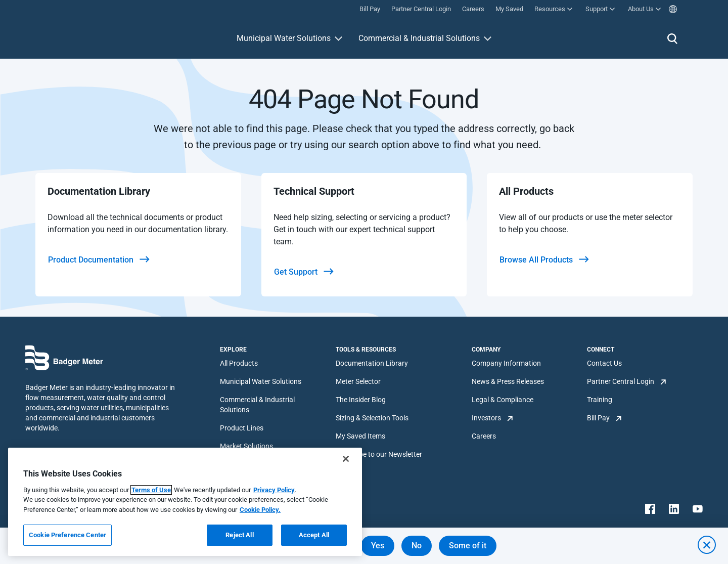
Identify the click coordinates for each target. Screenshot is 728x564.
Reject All (239, 535)
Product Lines (242, 428)
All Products (239, 363)
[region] (185, 502)
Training (600, 400)
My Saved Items (360, 436)
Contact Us (604, 363)
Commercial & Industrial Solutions (419, 38)
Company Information (506, 363)
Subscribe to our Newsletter (379, 454)
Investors (486, 418)
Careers (484, 436)
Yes (378, 546)
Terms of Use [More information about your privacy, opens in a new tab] (151, 490)
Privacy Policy (274, 490)
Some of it (468, 546)
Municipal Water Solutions (284, 38)
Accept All (314, 535)
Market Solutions (246, 446)
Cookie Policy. (260, 510)
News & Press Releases (508, 381)
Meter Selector (358, 381)
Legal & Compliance (503, 400)
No (417, 546)
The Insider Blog (361, 400)
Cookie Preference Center (67, 535)
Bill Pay (598, 418)
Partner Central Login (621, 381)
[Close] (346, 459)
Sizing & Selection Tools (372, 418)
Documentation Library (372, 363)
